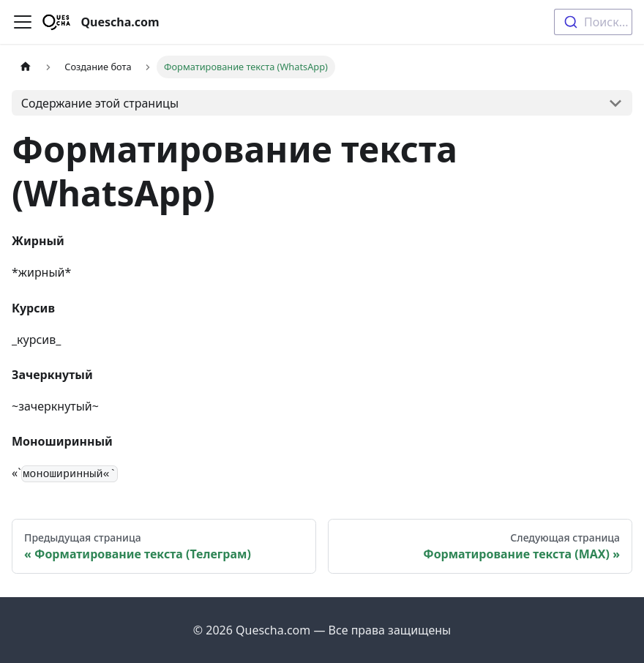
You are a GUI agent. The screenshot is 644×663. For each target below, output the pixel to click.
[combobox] (593, 22)
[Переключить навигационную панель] (23, 22)
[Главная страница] (26, 67)
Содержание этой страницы (100, 103)
